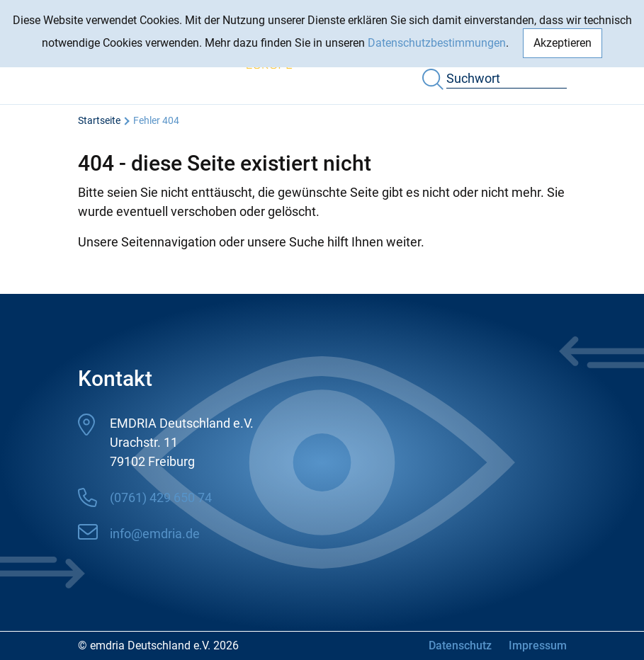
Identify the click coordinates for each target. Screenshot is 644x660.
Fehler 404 (156, 120)
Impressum (538, 645)
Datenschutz (460, 645)
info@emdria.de (155, 534)
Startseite (99, 120)
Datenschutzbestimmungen (437, 43)
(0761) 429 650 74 (161, 497)
